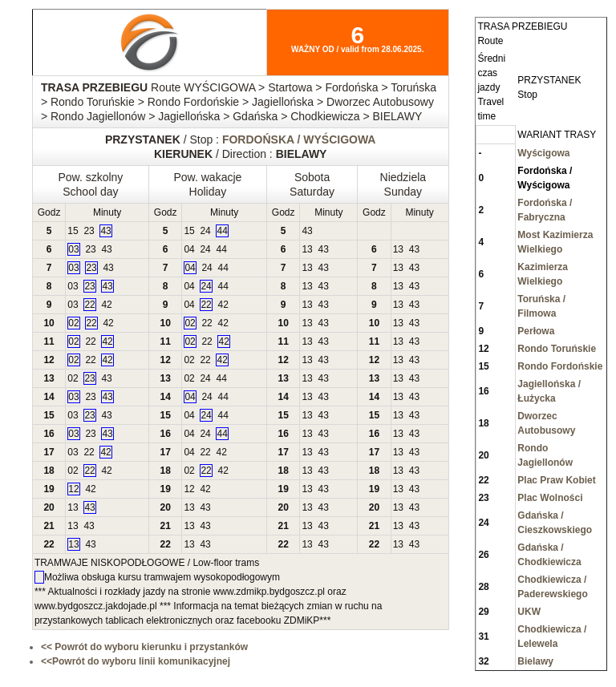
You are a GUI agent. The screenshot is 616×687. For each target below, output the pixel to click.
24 (205, 231)
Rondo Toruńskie (557, 349)
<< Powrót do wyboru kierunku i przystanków (144, 647)
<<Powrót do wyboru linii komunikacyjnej (136, 661)
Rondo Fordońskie (560, 366)
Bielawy (535, 661)
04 (189, 249)
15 (73, 231)
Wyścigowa (543, 153)
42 (106, 305)
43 (105, 231)
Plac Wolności (550, 498)
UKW (529, 612)
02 (73, 323)
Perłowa (536, 331)
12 (73, 489)
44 (222, 231)
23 (89, 231)
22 (89, 305)
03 (73, 249)
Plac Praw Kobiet (556, 480)
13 (307, 249)
